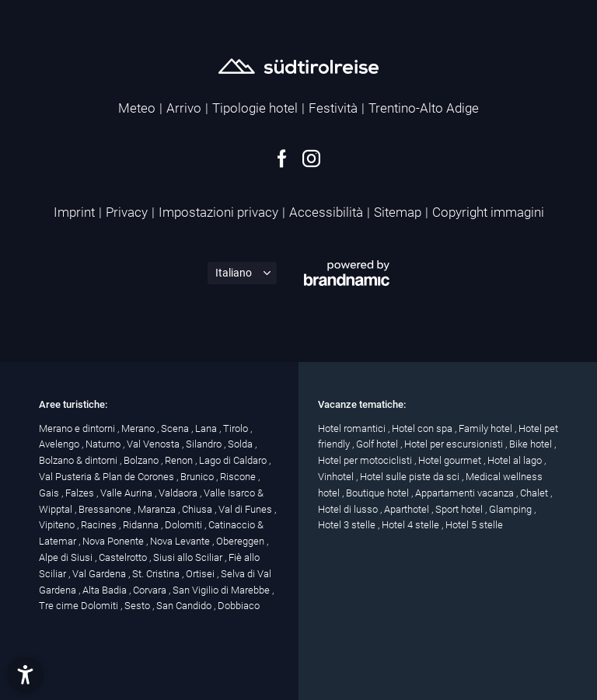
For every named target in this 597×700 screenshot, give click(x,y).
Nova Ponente (114, 541)
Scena (176, 428)
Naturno (104, 444)
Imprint (74, 212)
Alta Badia (106, 590)
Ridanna (142, 525)
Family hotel (487, 428)
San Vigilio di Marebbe (222, 590)
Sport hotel (460, 509)
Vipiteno (58, 525)
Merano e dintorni (78, 428)
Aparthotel (408, 509)
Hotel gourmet (451, 460)
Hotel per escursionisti (455, 444)
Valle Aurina (127, 493)
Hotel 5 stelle (474, 525)
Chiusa (198, 509)
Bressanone (106, 509)
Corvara (151, 590)
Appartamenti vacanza (466, 493)
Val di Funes (246, 509)
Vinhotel (337, 477)
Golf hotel (378, 444)
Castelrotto (124, 557)
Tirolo (237, 428)
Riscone (239, 477)
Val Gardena (100, 574)
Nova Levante (181, 541)
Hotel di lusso (349, 509)
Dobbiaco (239, 606)
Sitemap (398, 212)
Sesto (138, 606)
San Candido (185, 606)
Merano (139, 428)
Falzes (81, 493)
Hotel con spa (423, 428)
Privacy (127, 212)
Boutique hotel (379, 493)
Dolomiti (185, 525)
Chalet (535, 493)
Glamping (511, 509)
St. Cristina (157, 574)
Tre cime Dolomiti (80, 606)
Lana (207, 428)
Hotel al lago (516, 460)
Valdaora (179, 493)
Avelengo (60, 444)
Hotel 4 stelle (412, 525)
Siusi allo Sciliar (189, 557)
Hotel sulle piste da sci (411, 477)
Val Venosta (154, 444)
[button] (25, 675)
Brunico (198, 477)
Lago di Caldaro (234, 460)
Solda (241, 444)
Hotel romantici (353, 428)
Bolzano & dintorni (79, 460)
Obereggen (241, 541)
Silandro (205, 444)
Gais (50, 493)
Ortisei (201, 574)
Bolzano (142, 460)
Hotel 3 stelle (348, 525)
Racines (100, 525)
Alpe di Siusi (67, 557)
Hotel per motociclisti (366, 460)
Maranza (158, 509)
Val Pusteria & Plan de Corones (108, 477)
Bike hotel (532, 444)
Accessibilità (326, 212)
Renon (180, 460)
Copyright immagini (488, 212)
